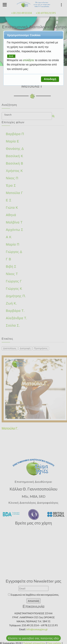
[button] (50, 79)
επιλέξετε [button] (29, 60)
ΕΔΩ (11, 56)
